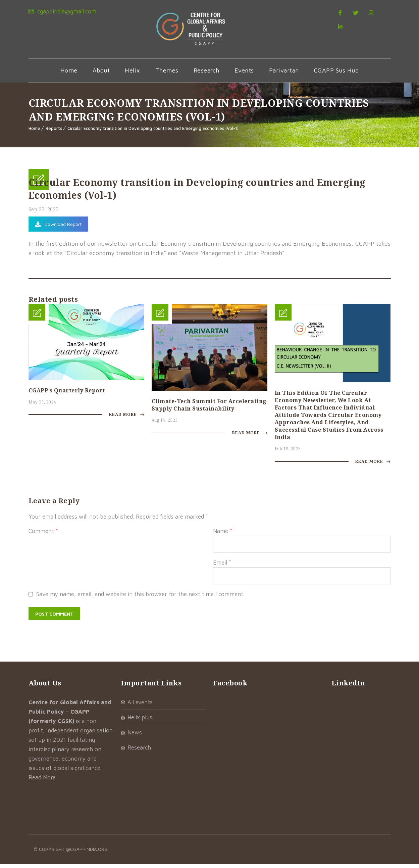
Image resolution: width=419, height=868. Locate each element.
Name (223, 535)
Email (222, 567)
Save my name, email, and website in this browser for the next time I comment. (140, 598)
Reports (54, 132)
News (135, 736)
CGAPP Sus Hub (336, 74)
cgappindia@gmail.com (66, 11)
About (101, 74)
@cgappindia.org (87, 853)
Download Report (58, 227)
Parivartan (284, 74)
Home (69, 74)
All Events (140, 706)
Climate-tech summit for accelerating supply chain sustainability (209, 408)
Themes (167, 74)
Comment (43, 535)
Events (244, 74)
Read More (127, 419)
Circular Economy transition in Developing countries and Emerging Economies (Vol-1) (153, 132)
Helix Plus (140, 721)
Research (206, 74)
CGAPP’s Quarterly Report (67, 394)
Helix (133, 74)
